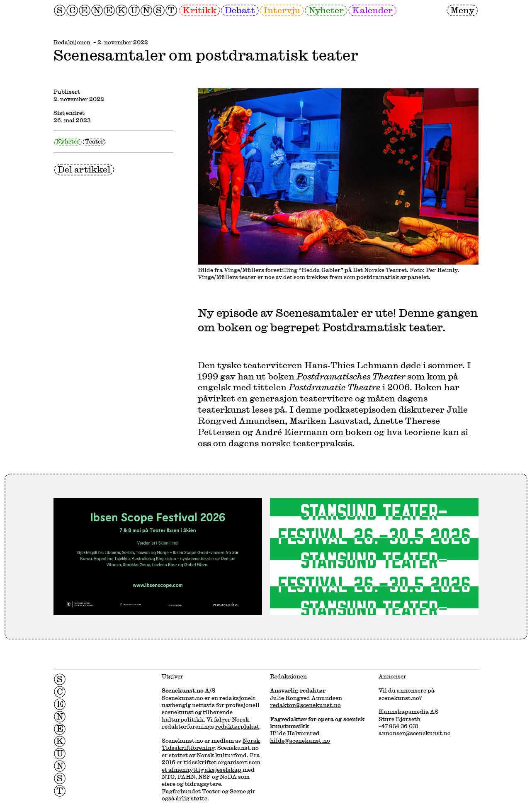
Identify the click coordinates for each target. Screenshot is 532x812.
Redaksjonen (72, 42)
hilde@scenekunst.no (300, 741)
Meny (462, 10)
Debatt (240, 10)
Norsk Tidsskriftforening (211, 744)
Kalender (372, 10)
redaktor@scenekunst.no (305, 705)
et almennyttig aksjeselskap (202, 770)
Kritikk (199, 10)
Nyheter (326, 10)
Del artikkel (84, 169)
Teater (94, 141)
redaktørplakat (237, 727)
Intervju (282, 10)
